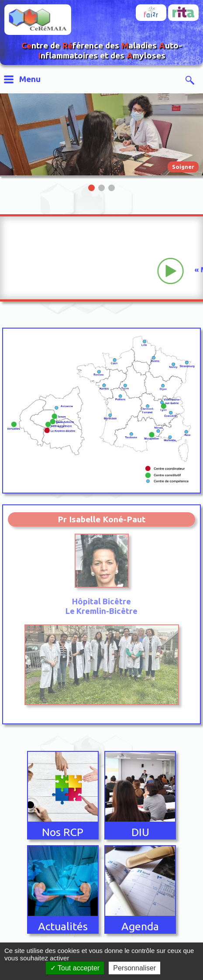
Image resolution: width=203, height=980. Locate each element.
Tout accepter (75, 968)
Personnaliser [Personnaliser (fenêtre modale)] (134, 968)
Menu (30, 79)
